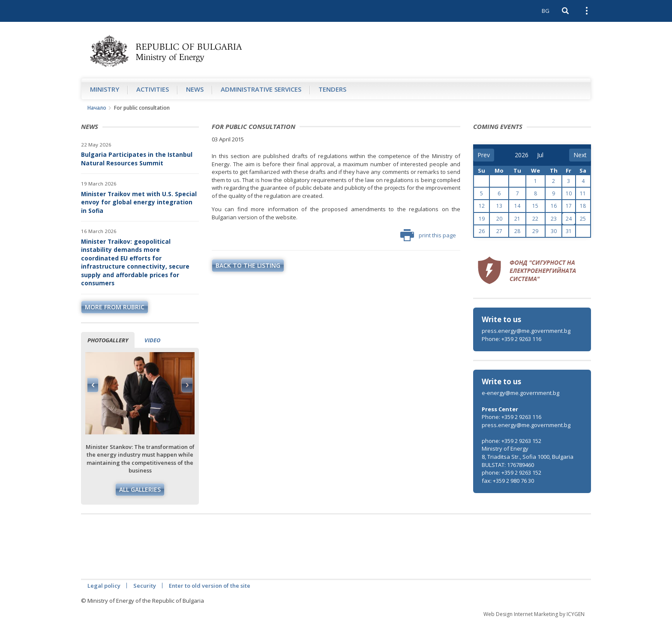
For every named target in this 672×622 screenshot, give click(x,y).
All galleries (140, 489)
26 (482, 231)
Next (187, 385)
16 (554, 206)
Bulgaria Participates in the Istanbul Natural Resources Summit (137, 159)
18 (583, 206)
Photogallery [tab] (108, 340)
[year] (522, 155)
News (195, 89)
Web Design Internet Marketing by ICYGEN (534, 614)
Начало (97, 108)
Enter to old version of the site (210, 586)
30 (554, 231)
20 (499, 219)
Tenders (332, 89)
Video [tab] (152, 340)
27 (499, 231)
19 (482, 219)
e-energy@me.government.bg (520, 393)
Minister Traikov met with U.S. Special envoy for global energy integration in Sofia (139, 202)
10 (569, 193)
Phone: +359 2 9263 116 (511, 339)
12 (482, 206)
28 (517, 231)
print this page (428, 235)
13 (499, 206)
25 (583, 219)
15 (535, 206)
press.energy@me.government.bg (526, 331)
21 (517, 219)
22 (535, 219)
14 (517, 206)
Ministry (105, 89)
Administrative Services (261, 89)
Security (145, 586)
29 (535, 231)
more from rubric (115, 307)
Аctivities (153, 89)
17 (569, 206)
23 (554, 219)
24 (569, 219)
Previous (93, 385)
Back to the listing (248, 265)
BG (546, 11)
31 (569, 231)
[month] (543, 155)
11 (583, 193)
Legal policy (104, 586)
